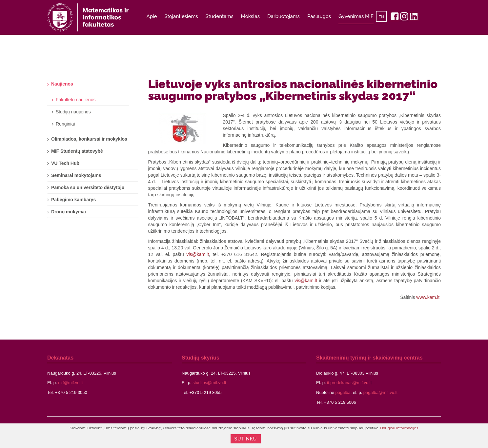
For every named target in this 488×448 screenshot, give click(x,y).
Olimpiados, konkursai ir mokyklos (89, 139)
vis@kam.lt (198, 254)
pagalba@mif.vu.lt (380, 392)
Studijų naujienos (73, 112)
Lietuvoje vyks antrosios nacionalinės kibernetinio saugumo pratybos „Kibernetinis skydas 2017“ (293, 90)
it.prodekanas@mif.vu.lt (349, 383)
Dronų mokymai (69, 212)
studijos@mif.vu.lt (209, 383)
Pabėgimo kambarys (73, 200)
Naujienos (62, 84)
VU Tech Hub (65, 163)
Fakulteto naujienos (76, 100)
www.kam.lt (428, 297)
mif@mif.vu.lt (70, 383)
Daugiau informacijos (399, 428)
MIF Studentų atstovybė (77, 151)
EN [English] (381, 17)
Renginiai (65, 124)
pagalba (343, 392)
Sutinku (246, 439)
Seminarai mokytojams (76, 175)
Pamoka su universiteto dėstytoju (88, 187)
